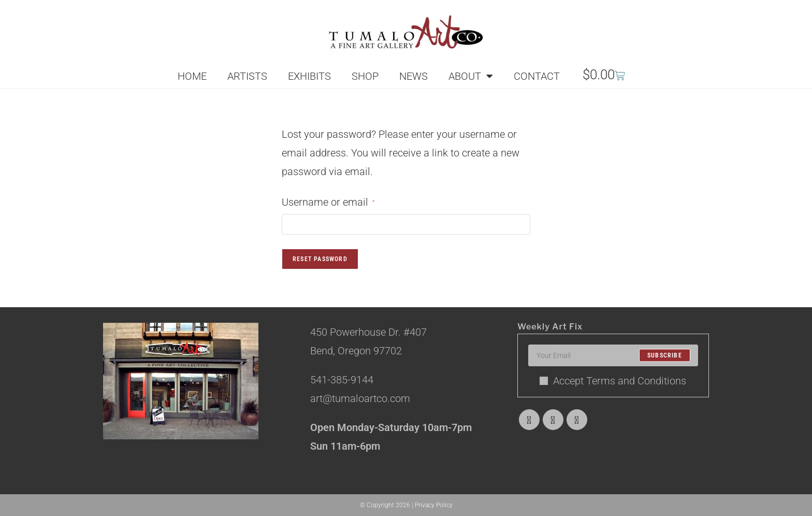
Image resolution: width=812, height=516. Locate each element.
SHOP (365, 76)
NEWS (414, 76)
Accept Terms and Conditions (613, 381)
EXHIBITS (309, 76)
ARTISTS (247, 76)
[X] (529, 420)
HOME (192, 76)
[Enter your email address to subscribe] (613, 355)
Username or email (328, 200)
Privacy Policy (434, 505)
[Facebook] (553, 420)
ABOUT (471, 76)
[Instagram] (577, 420)
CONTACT (537, 76)
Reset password (320, 259)
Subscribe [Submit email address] (665, 355)
